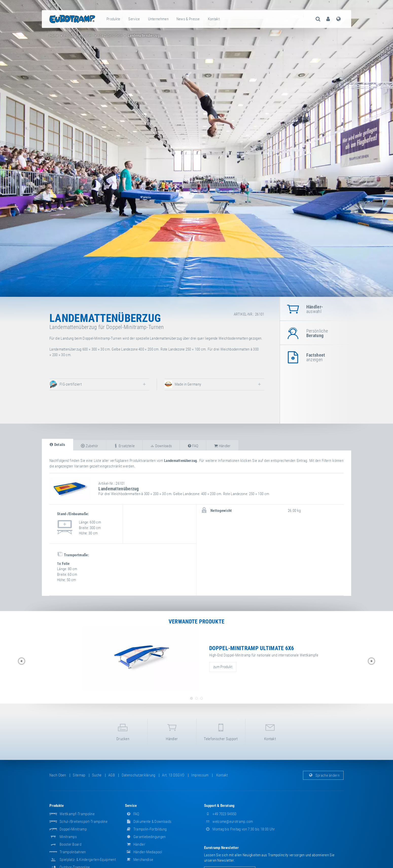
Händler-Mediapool (144, 852)
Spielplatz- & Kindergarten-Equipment (88, 860)
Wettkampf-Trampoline (77, 814)
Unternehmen (158, 19)
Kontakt (214, 19)
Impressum (200, 775)
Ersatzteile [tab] (124, 446)
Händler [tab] (222, 446)
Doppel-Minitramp (73, 829)
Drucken (123, 731)
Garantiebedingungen (145, 837)
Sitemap (79, 775)
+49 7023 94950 (220, 814)
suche (97, 775)
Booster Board (70, 844)
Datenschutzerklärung (139, 775)
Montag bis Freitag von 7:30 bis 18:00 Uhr (240, 829)
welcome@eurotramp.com (229, 822)
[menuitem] (114, 19)
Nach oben (58, 775)
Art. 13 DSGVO (173, 775)
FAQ (132, 814)
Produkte (113, 19)
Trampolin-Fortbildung (146, 829)
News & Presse (188, 19)
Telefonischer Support (221, 731)
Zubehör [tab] (90, 446)
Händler (172, 731)
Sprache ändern (323, 775)
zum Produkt (223, 667)
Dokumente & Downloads (148, 822)
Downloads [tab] (161, 446)
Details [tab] (57, 445)
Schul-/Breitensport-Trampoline (84, 822)
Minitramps (68, 837)
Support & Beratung (219, 806)
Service (134, 19)
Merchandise (139, 860)
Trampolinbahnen (73, 852)
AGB (112, 775)
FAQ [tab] (193, 446)
